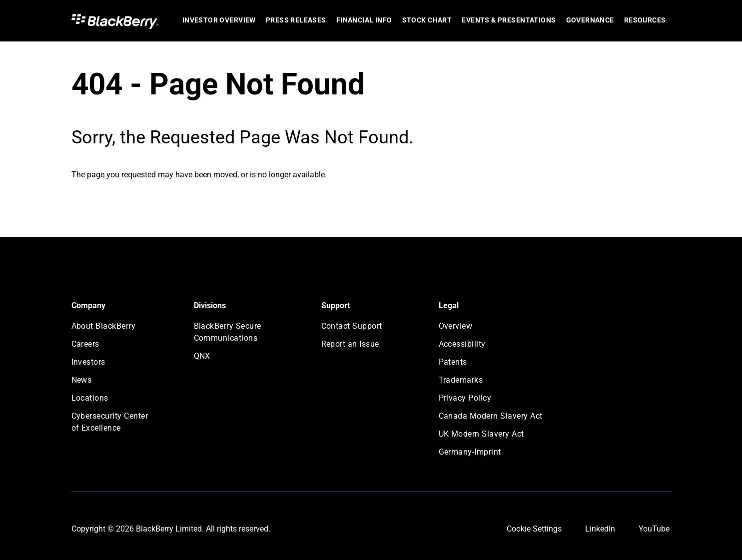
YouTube (654, 529)
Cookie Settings (534, 529)
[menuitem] (219, 21)
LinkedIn (600, 529)
